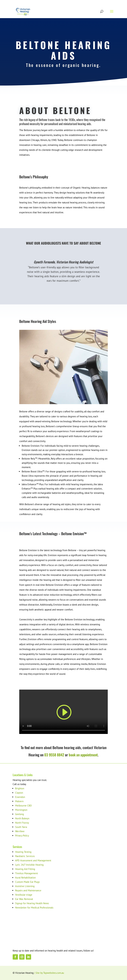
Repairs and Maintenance (28, 890)
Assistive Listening (25, 886)
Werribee (20, 831)
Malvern (19, 801)
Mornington (21, 810)
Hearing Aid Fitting (25, 869)
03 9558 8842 (54, 755)
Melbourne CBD (23, 806)
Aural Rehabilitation (25, 878)
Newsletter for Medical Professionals (34, 908)
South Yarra (21, 827)
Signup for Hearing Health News (32, 903)
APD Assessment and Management (33, 860)
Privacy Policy (22, 836)
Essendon (20, 797)
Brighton (20, 788)
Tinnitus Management (26, 873)
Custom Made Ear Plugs (27, 882)
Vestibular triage (24, 895)
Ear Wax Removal (24, 899)
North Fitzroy (22, 823)
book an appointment (83, 755)
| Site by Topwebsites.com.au (49, 973)
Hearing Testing (23, 852)
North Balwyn (22, 818)
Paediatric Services (25, 856)
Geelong (19, 814)
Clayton (19, 793)
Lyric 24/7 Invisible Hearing (29, 865)
